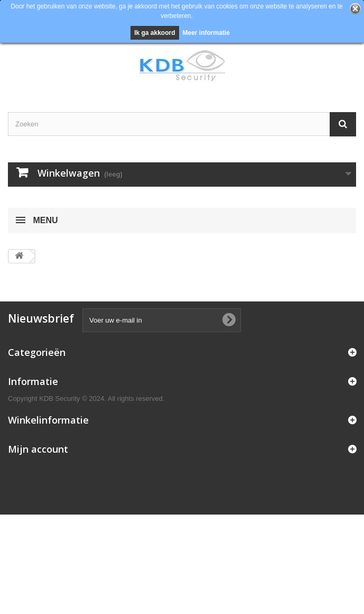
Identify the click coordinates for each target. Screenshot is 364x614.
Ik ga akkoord (155, 33)
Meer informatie (206, 33)
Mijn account (38, 449)
